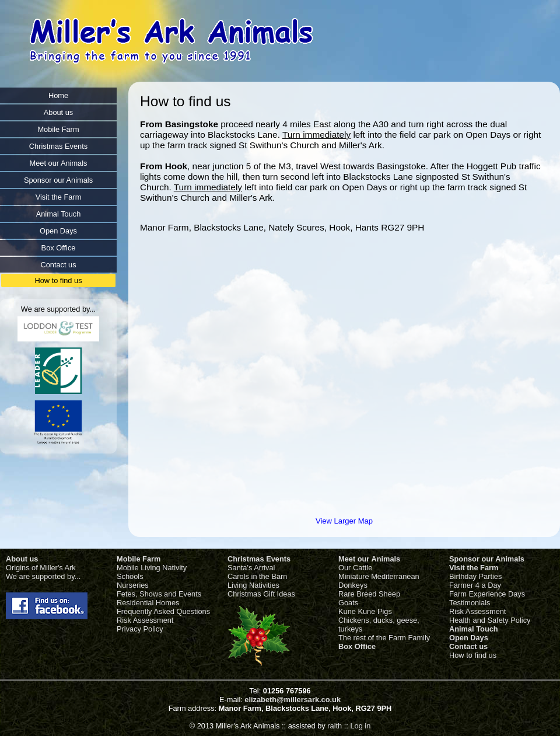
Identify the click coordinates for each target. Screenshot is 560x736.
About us (22, 559)
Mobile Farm (139, 559)
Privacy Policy (140, 629)
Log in (360, 726)
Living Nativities (253, 585)
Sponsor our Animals (487, 559)
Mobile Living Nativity (152, 568)
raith (335, 726)
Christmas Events (259, 559)
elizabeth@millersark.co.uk (293, 700)
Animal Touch (474, 629)
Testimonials (470, 603)
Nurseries (133, 585)
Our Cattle (355, 568)
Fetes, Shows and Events (159, 594)
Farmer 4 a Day (475, 585)
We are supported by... (43, 576)
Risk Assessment (145, 620)
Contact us (468, 646)
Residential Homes (148, 603)
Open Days (469, 638)
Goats (348, 603)
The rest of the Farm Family (384, 638)
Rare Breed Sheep (369, 594)
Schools (130, 576)
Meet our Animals (369, 559)
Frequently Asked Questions (163, 611)
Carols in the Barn (257, 576)
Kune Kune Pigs (365, 611)
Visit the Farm (474, 568)
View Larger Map (344, 521)
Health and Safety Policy (490, 620)
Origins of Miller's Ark (41, 568)
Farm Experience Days (487, 594)
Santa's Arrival (251, 568)
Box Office (357, 646)
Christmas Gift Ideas (261, 594)
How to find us (473, 655)
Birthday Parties (475, 576)
